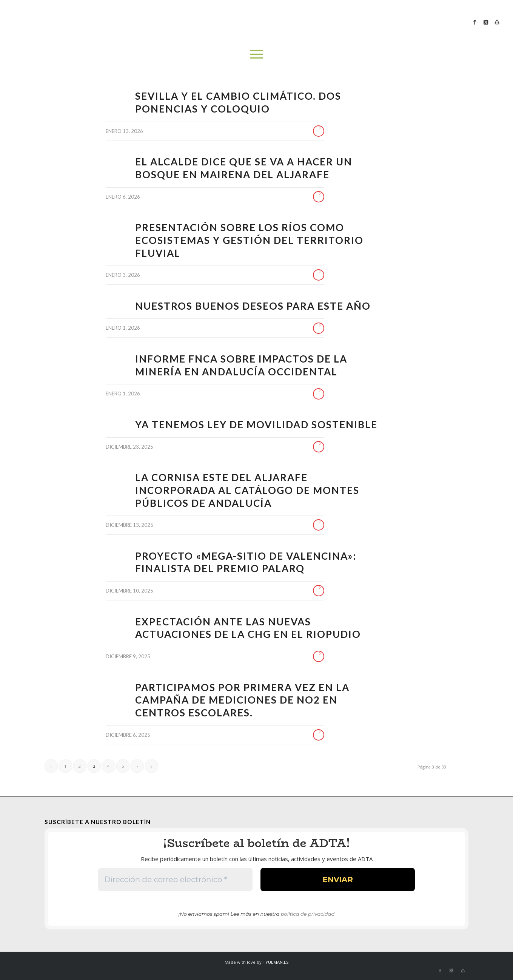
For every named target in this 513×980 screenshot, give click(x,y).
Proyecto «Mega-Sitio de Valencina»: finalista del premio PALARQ (246, 562)
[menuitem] (256, 54)
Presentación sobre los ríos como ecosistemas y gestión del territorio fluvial (249, 240)
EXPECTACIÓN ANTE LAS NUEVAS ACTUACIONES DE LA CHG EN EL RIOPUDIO (248, 628)
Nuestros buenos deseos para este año (253, 306)
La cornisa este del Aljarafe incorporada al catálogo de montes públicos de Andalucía (247, 490)
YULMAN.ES (277, 962)
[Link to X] (486, 22)
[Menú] (256, 54)
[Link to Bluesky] (497, 22)
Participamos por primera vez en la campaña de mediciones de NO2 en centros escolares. (242, 700)
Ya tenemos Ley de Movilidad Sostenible (256, 424)
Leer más (319, 131)
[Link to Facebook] (474, 22)
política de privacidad (308, 914)
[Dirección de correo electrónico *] (175, 880)
